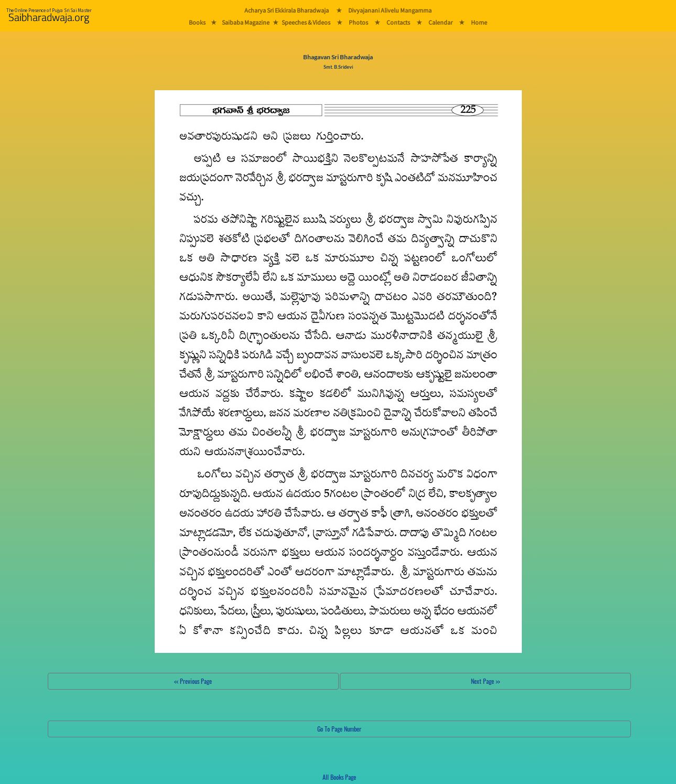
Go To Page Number (339, 729)
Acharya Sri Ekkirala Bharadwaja (287, 10)
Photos (358, 22)
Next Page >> (485, 681)
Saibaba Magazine (246, 22)
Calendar (441, 22)
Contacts (398, 22)
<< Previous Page (193, 681)
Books (197, 22)
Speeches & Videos (306, 22)
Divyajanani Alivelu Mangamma (390, 10)
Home (479, 22)
